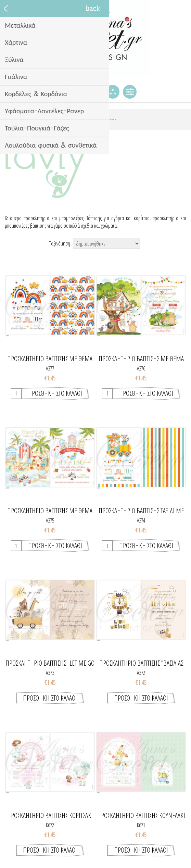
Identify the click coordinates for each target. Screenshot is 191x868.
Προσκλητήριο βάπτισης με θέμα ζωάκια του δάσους (141, 359)
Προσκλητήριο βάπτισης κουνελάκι (141, 816)
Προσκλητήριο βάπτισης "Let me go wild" (50, 663)
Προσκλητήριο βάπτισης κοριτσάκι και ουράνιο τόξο (50, 816)
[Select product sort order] (106, 243)
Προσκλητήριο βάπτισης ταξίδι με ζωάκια (141, 511)
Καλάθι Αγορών (95, 92)
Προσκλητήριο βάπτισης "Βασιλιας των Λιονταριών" (141, 663)
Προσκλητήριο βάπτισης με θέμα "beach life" (50, 511)
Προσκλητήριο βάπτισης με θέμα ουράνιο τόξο (50, 359)
